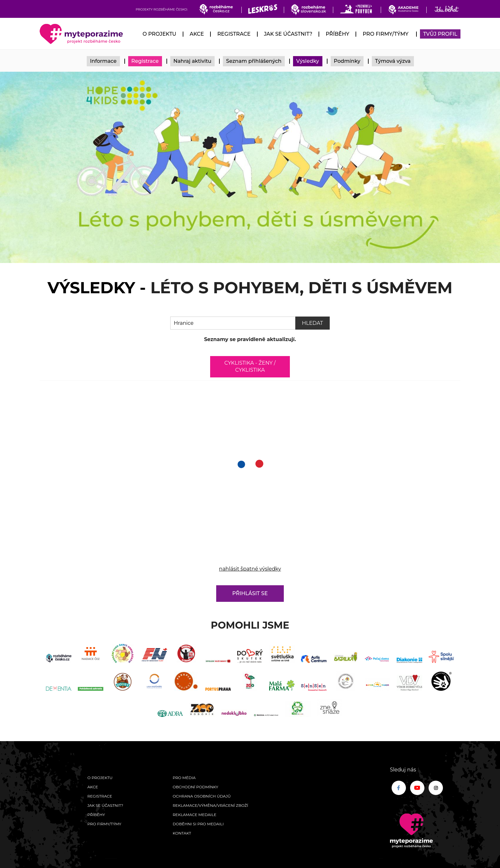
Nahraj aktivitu (192, 61)
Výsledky (308, 61)
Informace (103, 61)
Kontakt (182, 833)
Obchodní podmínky (195, 787)
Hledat (312, 323)
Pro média (184, 778)
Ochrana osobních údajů (202, 796)
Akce (197, 34)
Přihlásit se (250, 593)
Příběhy (337, 34)
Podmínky (347, 61)
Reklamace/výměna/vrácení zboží (210, 805)
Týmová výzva (393, 61)
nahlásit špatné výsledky (250, 569)
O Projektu (159, 34)
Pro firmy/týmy (385, 34)
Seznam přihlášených (254, 61)
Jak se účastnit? (288, 34)
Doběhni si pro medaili (198, 824)
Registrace (234, 34)
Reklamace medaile (194, 815)
